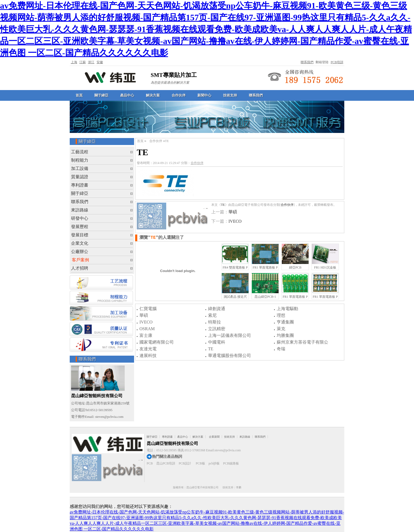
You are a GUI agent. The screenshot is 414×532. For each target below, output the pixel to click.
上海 (74, 62)
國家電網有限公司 (157, 342)
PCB (150, 463)
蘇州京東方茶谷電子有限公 (302, 342)
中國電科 (217, 342)
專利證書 (80, 185)
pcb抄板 (214, 463)
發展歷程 (80, 227)
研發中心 (80, 218)
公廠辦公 (80, 252)
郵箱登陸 (322, 62)
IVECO (235, 221)
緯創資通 (217, 309)
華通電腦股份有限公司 (230, 356)
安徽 (100, 62)
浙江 (91, 62)
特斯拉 (215, 322)
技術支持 (230, 95)
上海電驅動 (287, 309)
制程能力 (80, 160)
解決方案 (153, 95)
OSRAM (147, 329)
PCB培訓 (337, 62)
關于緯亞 (101, 95)
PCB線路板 (231, 463)
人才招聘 (80, 268)
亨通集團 (285, 322)
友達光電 (148, 349)
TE (223, 205)
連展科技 (148, 356)
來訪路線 (80, 210)
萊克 (281, 329)
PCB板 (200, 463)
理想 (281, 315)
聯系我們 (307, 62)
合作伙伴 (179, 95)
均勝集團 (285, 335)
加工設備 (80, 168)
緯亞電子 (110, 77)
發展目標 (80, 235)
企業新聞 (214, 437)
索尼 (212, 315)
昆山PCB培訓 (166, 463)
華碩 (233, 212)
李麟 (239, 487)
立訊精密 (217, 329)
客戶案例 (80, 260)
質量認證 (80, 177)
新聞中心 (204, 95)
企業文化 (80, 243)
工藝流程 (80, 152)
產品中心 (127, 95)
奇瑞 (281, 349)
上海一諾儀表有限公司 (230, 335)
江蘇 (83, 62)
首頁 (79, 95)
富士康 (146, 335)
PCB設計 (185, 463)
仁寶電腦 (148, 309)
